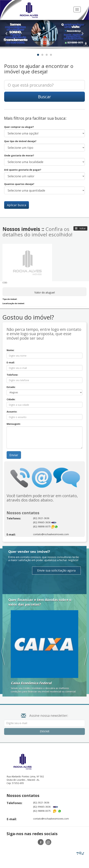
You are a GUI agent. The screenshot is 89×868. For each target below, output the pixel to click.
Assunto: (12, 412)
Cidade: (11, 399)
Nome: (11, 350)
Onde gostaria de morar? (19, 155)
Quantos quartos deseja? (19, 184)
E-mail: (11, 362)
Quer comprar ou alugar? (19, 127)
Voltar (80, 228)
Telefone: (12, 375)
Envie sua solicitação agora (56, 570)
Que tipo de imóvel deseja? (20, 141)
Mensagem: (14, 424)
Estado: (11, 387)
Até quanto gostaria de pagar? (23, 170)
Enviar (14, 455)
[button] (7, 33)
